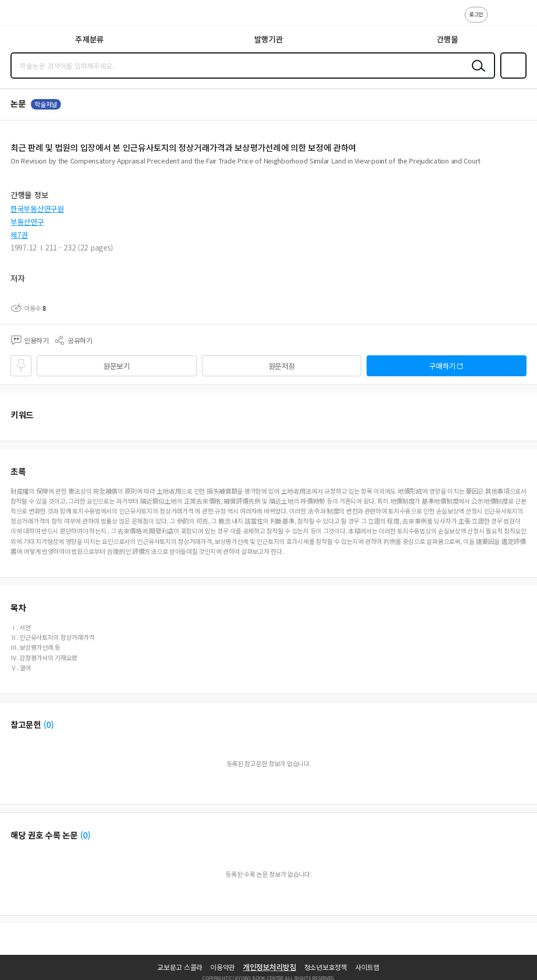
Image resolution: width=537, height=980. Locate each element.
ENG (521, 20)
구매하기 (442, 366)
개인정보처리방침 (270, 967)
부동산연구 (27, 222)
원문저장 (282, 366)
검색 (476, 74)
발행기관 (269, 39)
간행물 (448, 39)
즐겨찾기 (511, 78)
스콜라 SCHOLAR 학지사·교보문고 (32, 16)
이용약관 (223, 967)
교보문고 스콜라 (180, 967)
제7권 (19, 235)
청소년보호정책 (326, 967)
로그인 (476, 14)
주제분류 (89, 39)
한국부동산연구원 (37, 209)
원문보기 (117, 366)
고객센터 (499, 20)
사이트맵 (367, 967)
